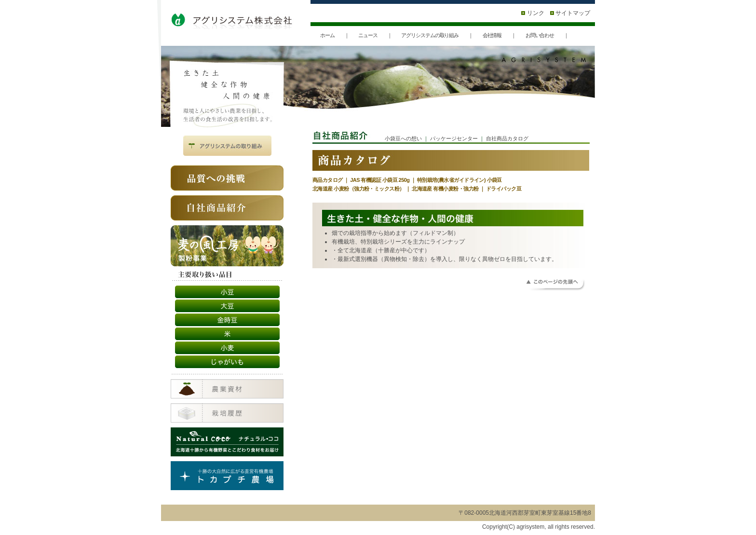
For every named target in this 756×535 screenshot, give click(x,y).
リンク (533, 13)
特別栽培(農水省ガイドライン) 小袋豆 (459, 180)
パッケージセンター (454, 138)
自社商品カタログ (507, 138)
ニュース (368, 35)
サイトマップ (570, 13)
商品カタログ (328, 180)
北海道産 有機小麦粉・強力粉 (445, 189)
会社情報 (492, 35)
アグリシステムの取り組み (430, 35)
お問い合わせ (540, 35)
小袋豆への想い (403, 138)
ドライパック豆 (504, 189)
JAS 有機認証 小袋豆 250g (380, 180)
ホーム (327, 35)
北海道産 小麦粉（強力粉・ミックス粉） (358, 189)
